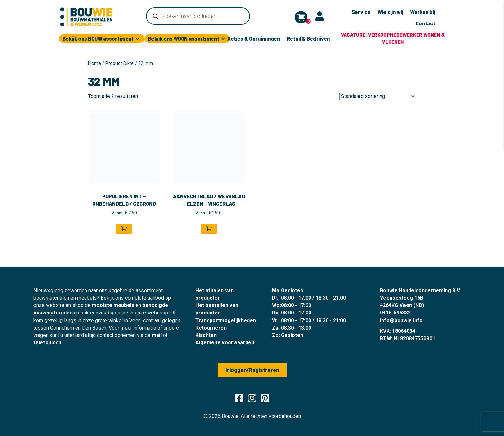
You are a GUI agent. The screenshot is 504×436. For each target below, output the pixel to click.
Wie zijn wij (390, 12)
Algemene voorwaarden (225, 343)
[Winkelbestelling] (378, 96)
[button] (138, 39)
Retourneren (211, 328)
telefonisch (47, 343)
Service (361, 12)
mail (157, 335)
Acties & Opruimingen (254, 38)
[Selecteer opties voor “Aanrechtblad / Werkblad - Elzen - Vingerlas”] (209, 229)
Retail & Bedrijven (308, 38)
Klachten (206, 335)
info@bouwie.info (401, 320)
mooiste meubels (113, 305)
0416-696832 (395, 313)
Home (94, 63)
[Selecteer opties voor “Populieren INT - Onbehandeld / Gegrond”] (124, 229)
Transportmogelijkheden (226, 320)
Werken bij (423, 12)
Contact (425, 23)
